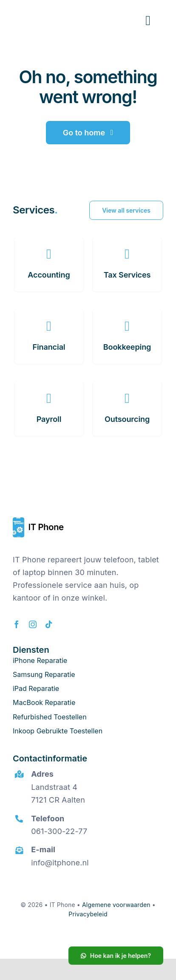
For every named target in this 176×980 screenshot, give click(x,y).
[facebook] (17, 624)
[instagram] (33, 624)
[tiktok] (49, 624)
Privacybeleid (88, 914)
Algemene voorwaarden (116, 905)
